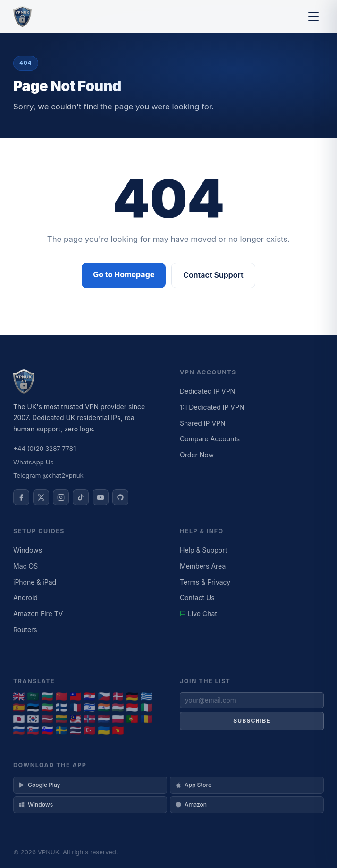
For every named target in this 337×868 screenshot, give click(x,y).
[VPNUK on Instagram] (61, 497)
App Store (193, 785)
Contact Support (213, 275)
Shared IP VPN (203, 423)
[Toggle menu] (313, 17)
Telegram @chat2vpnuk (48, 475)
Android (25, 598)
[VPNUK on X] (41, 497)
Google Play (39, 785)
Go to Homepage (124, 274)
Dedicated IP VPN (207, 391)
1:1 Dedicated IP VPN (212, 407)
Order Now (197, 455)
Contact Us (197, 598)
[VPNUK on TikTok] (81, 497)
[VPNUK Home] (22, 17)
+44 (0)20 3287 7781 (44, 448)
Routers (25, 630)
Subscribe (252, 721)
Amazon (191, 805)
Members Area (203, 566)
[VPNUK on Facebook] (21, 497)
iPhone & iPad (35, 582)
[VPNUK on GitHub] (120, 497)
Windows (28, 550)
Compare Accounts (210, 439)
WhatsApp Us (34, 462)
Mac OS (25, 566)
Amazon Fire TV (38, 614)
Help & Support (203, 550)
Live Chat (198, 614)
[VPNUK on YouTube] (101, 497)
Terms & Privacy (205, 582)
